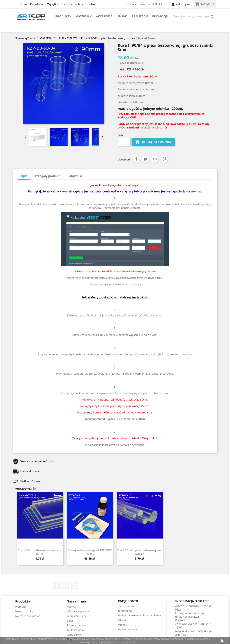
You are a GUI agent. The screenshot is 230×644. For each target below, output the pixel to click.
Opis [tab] (24, 176)
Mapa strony (74, 635)
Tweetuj (146, 159)
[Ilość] (122, 142)
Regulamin (37, 4)
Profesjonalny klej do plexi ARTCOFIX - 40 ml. (90, 552)
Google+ (155, 159)
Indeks (122, 69)
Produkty (63, 16)
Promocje (160, 16)
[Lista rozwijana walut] (158, 4)
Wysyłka (53, 4)
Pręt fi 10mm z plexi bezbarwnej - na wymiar (139, 552)
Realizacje (140, 16)
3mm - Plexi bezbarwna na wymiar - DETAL (40, 552)
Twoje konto (128, 601)
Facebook (57, 585)
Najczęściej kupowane (29, 616)
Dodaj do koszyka (153, 142)
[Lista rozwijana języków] (132, 4)
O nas (23, 4)
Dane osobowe (126, 606)
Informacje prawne (78, 611)
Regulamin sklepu (77, 616)
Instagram (74, 585)
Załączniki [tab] (75, 176)
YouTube (66, 585)
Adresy (122, 620)
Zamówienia (125, 611)
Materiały (84, 16)
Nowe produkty (24, 611)
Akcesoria (104, 16)
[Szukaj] (194, 16)
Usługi (122, 16)
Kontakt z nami (75, 630)
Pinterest (164, 159)
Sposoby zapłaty (72, 4)
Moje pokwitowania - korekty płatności (141, 615)
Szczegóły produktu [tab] (48, 176)
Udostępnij (136, 159)
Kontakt (91, 4)
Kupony (122, 625)
